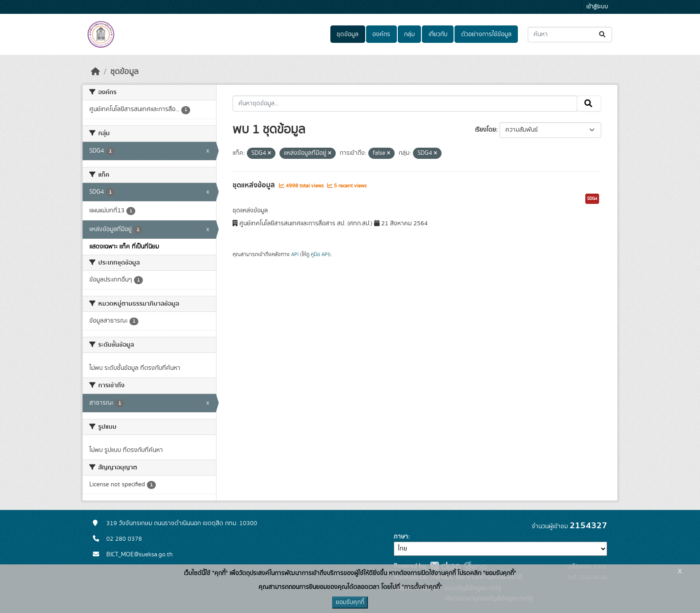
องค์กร (381, 34)
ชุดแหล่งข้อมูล (255, 185)
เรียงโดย (485, 130)
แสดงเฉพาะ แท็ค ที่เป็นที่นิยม (124, 247)
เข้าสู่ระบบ (597, 7)
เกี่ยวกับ (438, 34)
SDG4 (592, 199)
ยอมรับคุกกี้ (350, 602)
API (295, 254)
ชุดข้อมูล (348, 34)
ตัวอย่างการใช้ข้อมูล (486, 34)
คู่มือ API (320, 254)
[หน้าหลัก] (96, 72)
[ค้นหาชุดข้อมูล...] (570, 35)
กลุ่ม (409, 34)
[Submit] (603, 35)
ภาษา (401, 537)
